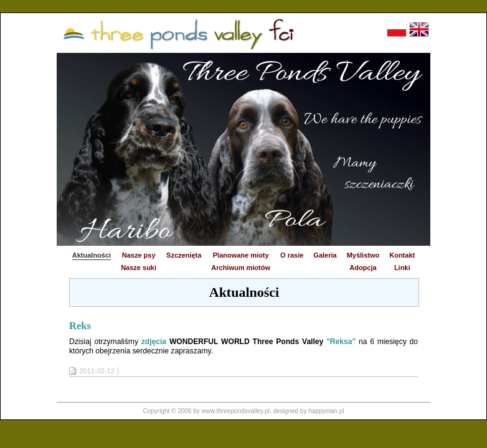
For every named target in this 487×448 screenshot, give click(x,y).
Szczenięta (184, 255)
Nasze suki (139, 268)
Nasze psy (139, 255)
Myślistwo (363, 255)
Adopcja (363, 268)
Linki (402, 268)
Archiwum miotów (241, 268)
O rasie (292, 255)
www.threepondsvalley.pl (236, 411)
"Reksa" (341, 342)
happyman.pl (326, 411)
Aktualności (92, 255)
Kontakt (402, 255)
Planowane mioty (241, 255)
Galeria (325, 255)
